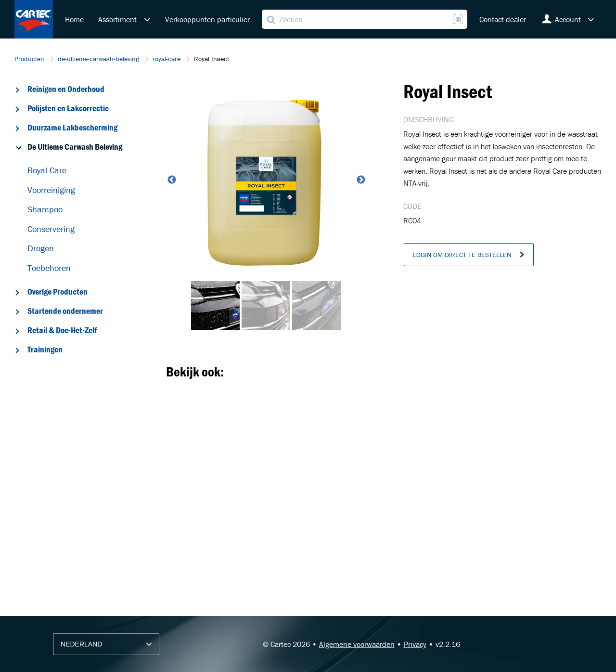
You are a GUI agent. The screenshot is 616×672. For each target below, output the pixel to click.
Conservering (51, 229)
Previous (171, 180)
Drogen (41, 248)
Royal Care (47, 170)
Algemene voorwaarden (357, 644)
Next (360, 180)
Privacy (415, 644)
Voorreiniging (51, 190)
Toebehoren (49, 268)
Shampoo (45, 209)
